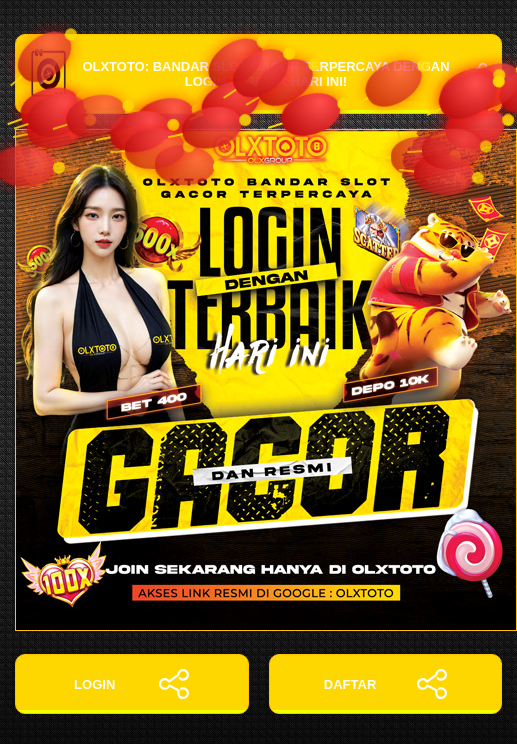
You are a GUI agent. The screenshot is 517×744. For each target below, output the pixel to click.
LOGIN (131, 684)
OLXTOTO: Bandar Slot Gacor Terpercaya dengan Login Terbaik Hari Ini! (258, 74)
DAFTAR (385, 684)
